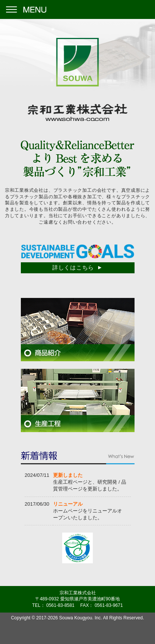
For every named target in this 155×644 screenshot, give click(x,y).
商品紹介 (78, 330)
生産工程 (78, 400)
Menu (26, 9)
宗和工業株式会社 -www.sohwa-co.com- (77, 80)
